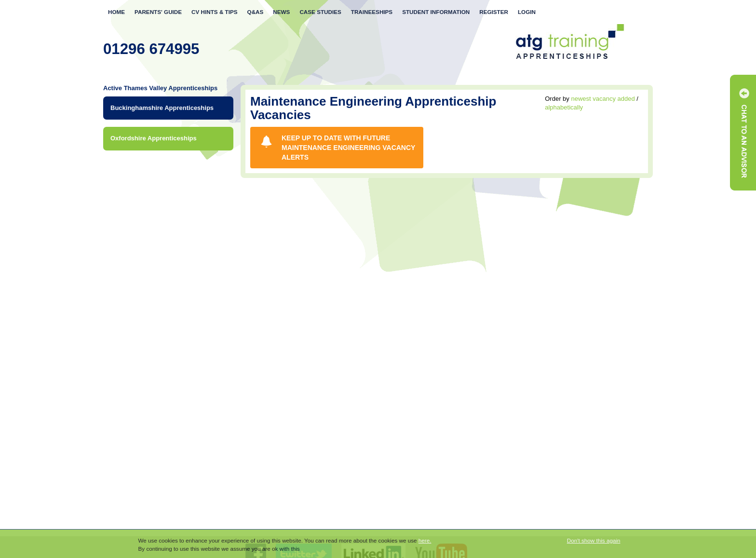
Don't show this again (594, 540)
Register (494, 12)
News (281, 12)
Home (116, 12)
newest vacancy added (603, 99)
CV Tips (214, 12)
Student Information (436, 12)
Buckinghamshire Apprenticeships (162, 108)
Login (527, 12)
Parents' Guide (158, 12)
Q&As (256, 12)
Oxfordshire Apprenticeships (154, 138)
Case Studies (320, 12)
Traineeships (372, 12)
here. (425, 540)
